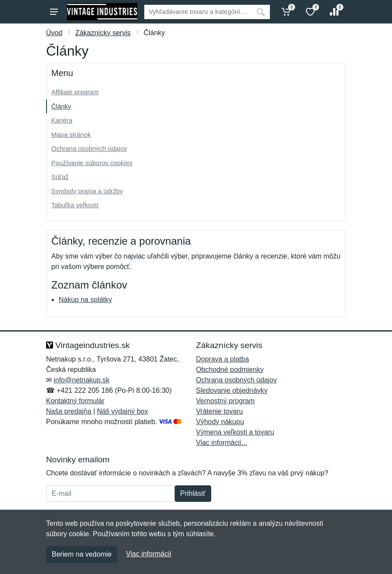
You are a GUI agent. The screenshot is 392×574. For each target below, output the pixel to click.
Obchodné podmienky (230, 370)
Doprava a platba (223, 359)
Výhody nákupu (220, 422)
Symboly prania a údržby (87, 191)
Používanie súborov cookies (92, 163)
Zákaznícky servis (103, 33)
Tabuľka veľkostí (75, 205)
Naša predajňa (69, 411)
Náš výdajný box (122, 411)
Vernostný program (225, 401)
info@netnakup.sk (81, 380)
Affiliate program (75, 92)
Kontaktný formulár (75, 401)
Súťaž (60, 177)
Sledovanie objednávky (232, 390)
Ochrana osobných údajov (89, 148)
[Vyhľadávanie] (198, 12)
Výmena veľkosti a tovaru (235, 432)
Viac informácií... (222, 443)
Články (61, 106)
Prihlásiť (193, 493)
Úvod (54, 33)
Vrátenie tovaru (219, 411)
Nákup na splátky (85, 300)
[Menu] (54, 12)
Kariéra (62, 120)
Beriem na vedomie (82, 554)
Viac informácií (149, 554)
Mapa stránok (71, 134)
